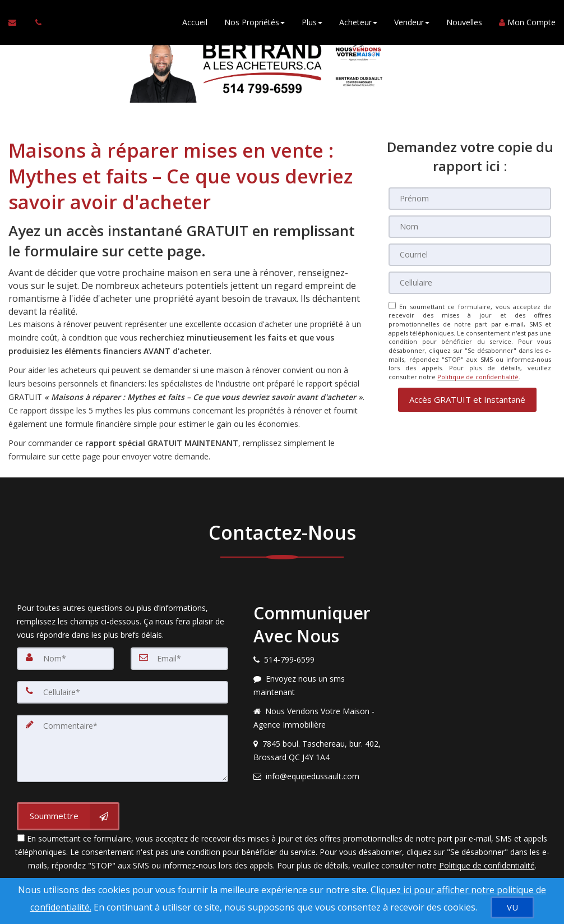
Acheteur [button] (358, 22)
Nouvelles (464, 22)
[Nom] (470, 227)
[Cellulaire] (470, 283)
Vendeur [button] (412, 22)
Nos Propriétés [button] (255, 22)
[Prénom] (470, 199)
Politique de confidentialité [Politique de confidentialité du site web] (478, 377)
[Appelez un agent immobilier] (35, 22)
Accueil (195, 22)
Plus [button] (312, 22)
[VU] (512, 907)
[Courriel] (470, 255)
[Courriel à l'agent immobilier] (18, 22)
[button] (467, 399)
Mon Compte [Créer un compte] (527, 22)
